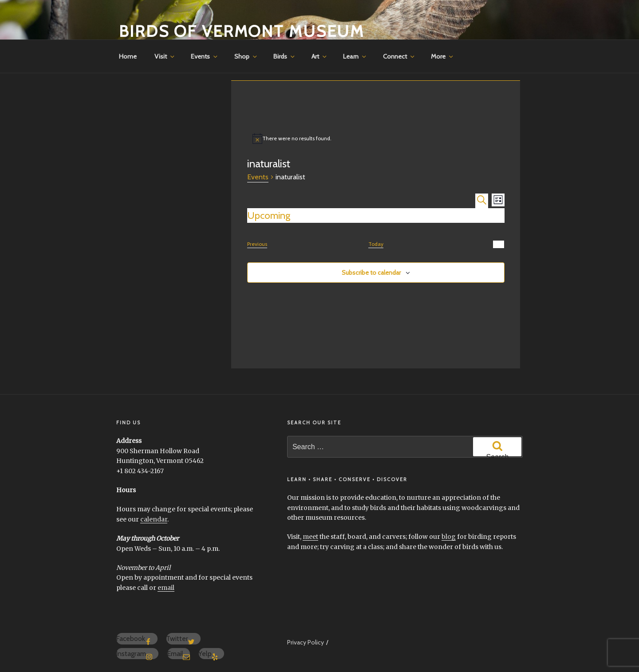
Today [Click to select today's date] (376, 244)
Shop (246, 56)
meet (310, 537)
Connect (399, 56)
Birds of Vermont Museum (242, 31)
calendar (154, 519)
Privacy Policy (306, 642)
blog (449, 537)
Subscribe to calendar (371, 273)
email (166, 588)
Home (128, 56)
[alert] (376, 138)
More (443, 56)
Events (205, 56)
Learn (355, 56)
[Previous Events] (257, 244)
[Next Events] (499, 244)
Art (320, 56)
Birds (285, 56)
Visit (165, 56)
